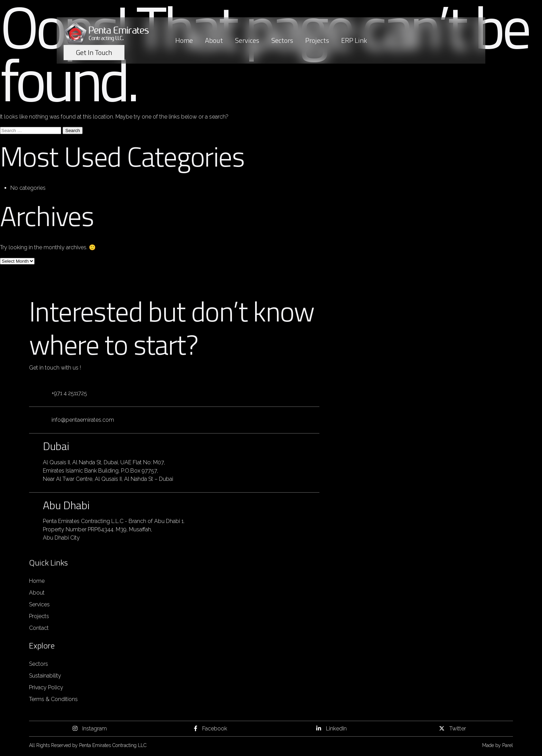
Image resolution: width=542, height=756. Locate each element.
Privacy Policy (46, 687)
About (214, 40)
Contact (39, 628)
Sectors (282, 40)
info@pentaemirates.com (83, 420)
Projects (317, 40)
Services (247, 40)
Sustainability (45, 676)
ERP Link (354, 40)
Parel (508, 745)
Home (184, 40)
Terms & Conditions (53, 699)
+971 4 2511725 (69, 393)
